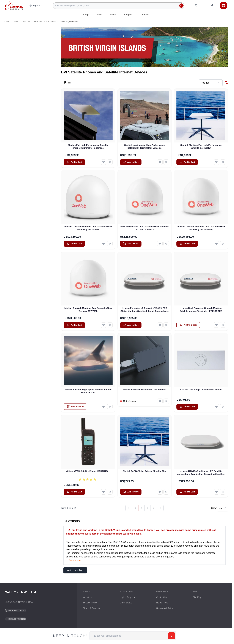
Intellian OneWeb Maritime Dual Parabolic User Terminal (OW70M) (88, 309)
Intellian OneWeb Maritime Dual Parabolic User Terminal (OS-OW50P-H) (201, 228)
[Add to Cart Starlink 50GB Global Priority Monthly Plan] (131, 492)
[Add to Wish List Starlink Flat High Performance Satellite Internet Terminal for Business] (104, 162)
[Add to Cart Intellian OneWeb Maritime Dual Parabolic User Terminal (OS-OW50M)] (74, 244)
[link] (129, 508)
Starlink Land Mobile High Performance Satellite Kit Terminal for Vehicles (145, 146)
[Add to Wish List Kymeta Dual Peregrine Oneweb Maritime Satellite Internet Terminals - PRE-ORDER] (216, 325)
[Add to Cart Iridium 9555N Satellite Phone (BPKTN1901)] (74, 492)
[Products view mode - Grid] (65, 83)
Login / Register (127, 597)
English (36, 6)
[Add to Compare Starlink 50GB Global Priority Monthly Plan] (166, 492)
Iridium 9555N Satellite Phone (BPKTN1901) (88, 471)
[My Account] (196, 6)
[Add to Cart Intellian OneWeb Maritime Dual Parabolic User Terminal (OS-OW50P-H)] (187, 244)
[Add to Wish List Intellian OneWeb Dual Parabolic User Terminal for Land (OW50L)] (160, 244)
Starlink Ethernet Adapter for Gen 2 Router (145, 390)
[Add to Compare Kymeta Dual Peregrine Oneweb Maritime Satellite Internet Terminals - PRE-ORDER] (223, 325)
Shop (86, 15)
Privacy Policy (90, 603)
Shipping (160, 608)
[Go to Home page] (14, 6)
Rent (99, 15)
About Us (88, 597)
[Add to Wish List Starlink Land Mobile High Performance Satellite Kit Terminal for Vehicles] (160, 162)
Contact (145, 15)
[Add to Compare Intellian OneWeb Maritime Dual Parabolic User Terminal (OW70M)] (110, 325)
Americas (38, 21)
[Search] (181, 6)
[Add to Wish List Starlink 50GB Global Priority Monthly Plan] (160, 492)
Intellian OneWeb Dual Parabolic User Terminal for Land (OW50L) (144, 228)
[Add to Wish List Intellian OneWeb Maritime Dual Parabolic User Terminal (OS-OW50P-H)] (216, 244)
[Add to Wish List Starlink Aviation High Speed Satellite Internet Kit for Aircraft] (104, 407)
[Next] (160, 508)
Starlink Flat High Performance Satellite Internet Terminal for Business (88, 146)
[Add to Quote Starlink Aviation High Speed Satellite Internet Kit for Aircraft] (75, 407)
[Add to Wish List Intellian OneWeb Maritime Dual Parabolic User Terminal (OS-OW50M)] (104, 244)
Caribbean (51, 21)
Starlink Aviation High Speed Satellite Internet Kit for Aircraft (88, 391)
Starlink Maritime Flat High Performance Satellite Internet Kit (201, 146)
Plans (113, 15)
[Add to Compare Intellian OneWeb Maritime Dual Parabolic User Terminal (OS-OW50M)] (110, 244)
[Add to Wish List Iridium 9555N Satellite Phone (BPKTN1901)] (104, 492)
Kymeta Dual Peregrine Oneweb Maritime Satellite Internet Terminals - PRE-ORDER (201, 309)
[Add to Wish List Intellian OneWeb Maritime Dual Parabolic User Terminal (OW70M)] (104, 325)
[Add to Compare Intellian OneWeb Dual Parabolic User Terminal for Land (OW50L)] (166, 244)
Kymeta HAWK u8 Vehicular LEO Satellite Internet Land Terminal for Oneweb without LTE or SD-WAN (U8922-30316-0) (201, 473)
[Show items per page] (223, 508)
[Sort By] (211, 83)
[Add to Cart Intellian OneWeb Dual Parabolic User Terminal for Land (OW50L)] (131, 244)
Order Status (126, 603)
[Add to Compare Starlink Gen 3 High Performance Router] (223, 407)
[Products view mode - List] (69, 83)
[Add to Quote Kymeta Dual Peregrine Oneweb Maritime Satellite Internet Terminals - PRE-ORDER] (188, 325)
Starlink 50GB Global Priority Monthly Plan (144, 471)
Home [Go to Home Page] (6, 21)
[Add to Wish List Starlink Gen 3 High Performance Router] (216, 407)
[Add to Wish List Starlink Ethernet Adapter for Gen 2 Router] (160, 401)
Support (128, 15)
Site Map (197, 597)
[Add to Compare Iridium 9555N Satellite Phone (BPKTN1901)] (110, 492)
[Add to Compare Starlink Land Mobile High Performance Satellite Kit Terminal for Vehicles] (166, 162)
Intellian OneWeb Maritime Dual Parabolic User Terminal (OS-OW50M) (88, 228)
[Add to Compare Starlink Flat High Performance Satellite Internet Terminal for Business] (110, 162)
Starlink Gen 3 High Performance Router (201, 390)
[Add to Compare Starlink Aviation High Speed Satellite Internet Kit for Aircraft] (110, 407)
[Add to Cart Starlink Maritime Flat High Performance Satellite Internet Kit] (187, 162)
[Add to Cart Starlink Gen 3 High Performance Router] (187, 407)
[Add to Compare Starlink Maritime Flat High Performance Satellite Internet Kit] (223, 162)
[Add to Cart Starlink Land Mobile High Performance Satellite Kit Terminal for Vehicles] (131, 162)
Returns (171, 608)
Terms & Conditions (93, 608)
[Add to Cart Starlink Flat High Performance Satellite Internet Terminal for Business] (74, 162)
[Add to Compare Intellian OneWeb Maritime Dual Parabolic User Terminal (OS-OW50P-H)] (223, 244)
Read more (75, 560)
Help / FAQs (162, 603)
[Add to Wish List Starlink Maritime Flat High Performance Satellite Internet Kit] (216, 162)
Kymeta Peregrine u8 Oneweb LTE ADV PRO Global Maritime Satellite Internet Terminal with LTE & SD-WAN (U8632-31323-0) (144, 310)
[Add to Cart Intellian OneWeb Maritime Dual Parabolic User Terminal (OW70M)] (74, 325)
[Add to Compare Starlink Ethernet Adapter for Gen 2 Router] (166, 401)
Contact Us (162, 597)
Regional (26, 21)
